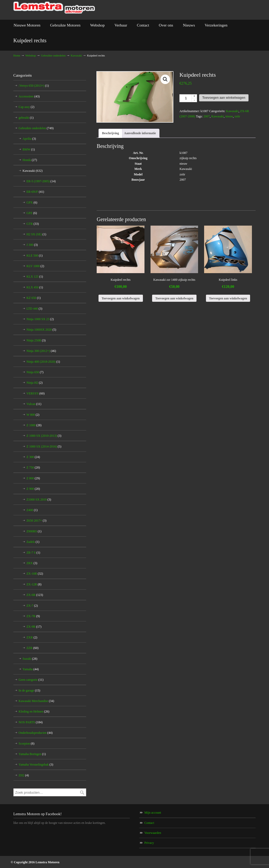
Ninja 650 (35, 372)
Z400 (32, 510)
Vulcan (34, 404)
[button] (165, 79)
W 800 (33, 415)
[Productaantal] (188, 98)
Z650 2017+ (37, 521)
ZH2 (24, 775)
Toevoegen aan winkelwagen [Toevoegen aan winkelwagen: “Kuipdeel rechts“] (121, 298)
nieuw (229, 116)
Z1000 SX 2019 (39, 500)
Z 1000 (34, 425)
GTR (33, 224)
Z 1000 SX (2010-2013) (44, 436)
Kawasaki (76, 55)
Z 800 (33, 478)
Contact (149, 823)
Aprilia (29, 139)
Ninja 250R (36, 340)
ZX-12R (34, 584)
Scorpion (27, 744)
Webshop (31, 55)
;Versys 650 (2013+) (34, 86)
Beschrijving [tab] (110, 133)
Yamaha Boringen (32, 754)
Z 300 (33, 457)
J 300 (32, 245)
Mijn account (153, 813)
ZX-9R (34, 627)
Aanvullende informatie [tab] (140, 133)
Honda (30, 160)
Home (17, 55)
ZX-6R (35, 595)
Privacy (149, 843)
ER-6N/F (35, 192)
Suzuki (30, 659)
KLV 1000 (35, 266)
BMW (29, 149)
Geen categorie (31, 680)
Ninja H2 (35, 383)
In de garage (29, 690)
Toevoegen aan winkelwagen (224, 98)
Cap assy (27, 107)
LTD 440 (34, 309)
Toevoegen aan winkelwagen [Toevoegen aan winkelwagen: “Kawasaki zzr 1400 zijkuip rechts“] (174, 298)
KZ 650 (34, 298)
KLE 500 (35, 256)
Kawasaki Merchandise (36, 701)
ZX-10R (35, 574)
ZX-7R (33, 616)
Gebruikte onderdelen (53, 55)
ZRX (32, 563)
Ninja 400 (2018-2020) (43, 362)
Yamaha (31, 669)
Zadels (33, 542)
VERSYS (36, 393)
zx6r (237, 116)
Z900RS (34, 531)
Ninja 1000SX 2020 (41, 330)
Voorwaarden (153, 833)
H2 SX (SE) (36, 234)
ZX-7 (32, 606)
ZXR (32, 637)
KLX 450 (35, 287)
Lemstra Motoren (54, 8)
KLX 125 (35, 277)
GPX (32, 202)
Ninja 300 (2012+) (41, 351)
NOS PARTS (31, 722)
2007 (207, 116)
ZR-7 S (33, 553)
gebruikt (26, 118)
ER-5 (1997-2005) (41, 181)
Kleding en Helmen (34, 711)
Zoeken (82, 792)
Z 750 (33, 467)
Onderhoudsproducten (36, 733)
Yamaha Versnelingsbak (36, 765)
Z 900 (33, 489)
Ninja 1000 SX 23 (40, 319)
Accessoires (29, 96)
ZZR (33, 648)
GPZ (32, 213)
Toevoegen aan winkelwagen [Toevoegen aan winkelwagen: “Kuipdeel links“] (228, 298)
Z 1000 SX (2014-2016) (44, 446)
